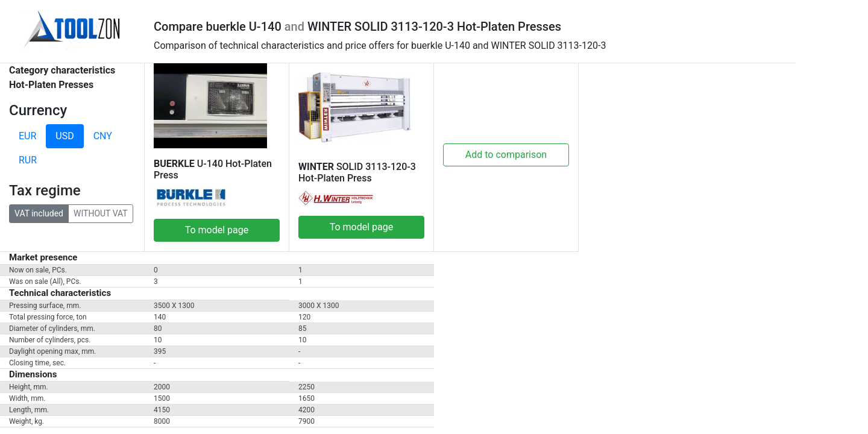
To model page (217, 230)
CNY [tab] (103, 136)
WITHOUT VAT (101, 213)
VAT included (39, 213)
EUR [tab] (27, 136)
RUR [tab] (28, 160)
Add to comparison (506, 155)
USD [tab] (64, 136)
